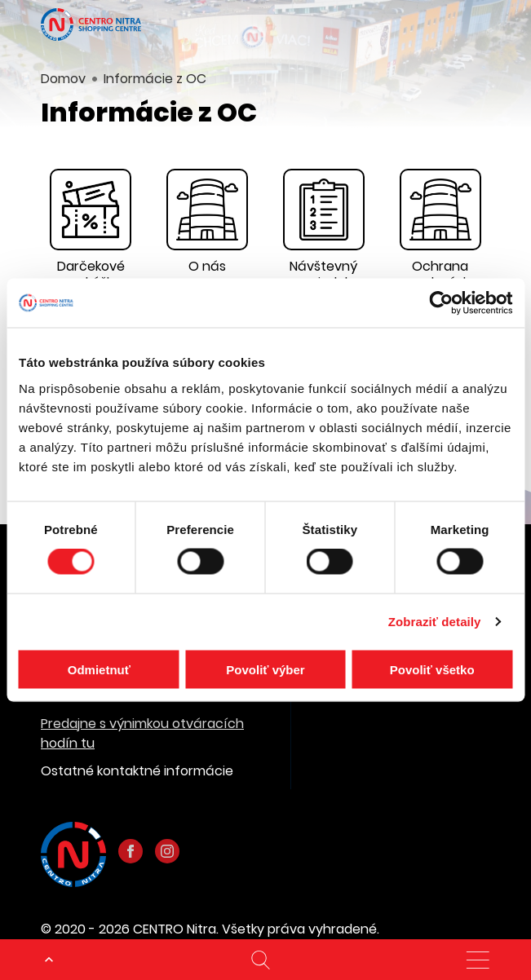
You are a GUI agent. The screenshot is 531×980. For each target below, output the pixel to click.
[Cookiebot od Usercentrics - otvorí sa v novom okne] (441, 303)
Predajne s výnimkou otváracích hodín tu (142, 733)
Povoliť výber (265, 669)
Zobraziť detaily (435, 622)
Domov (63, 79)
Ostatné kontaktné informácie (137, 771)
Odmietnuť (99, 669)
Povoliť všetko (432, 669)
